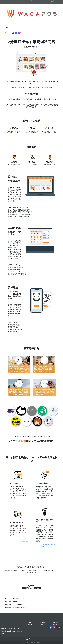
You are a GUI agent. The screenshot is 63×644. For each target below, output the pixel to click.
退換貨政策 (55, 624)
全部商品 (42, 622)
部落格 (30, 624)
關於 (30, 622)
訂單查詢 (42, 624)
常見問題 (55, 622)
